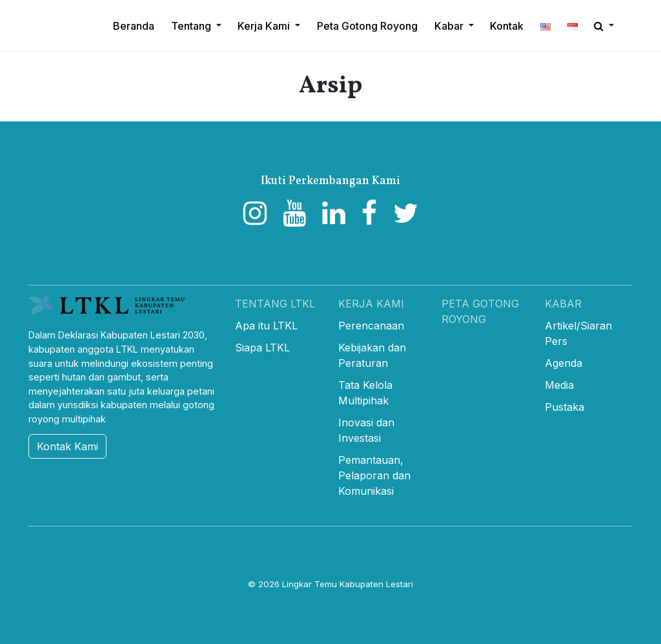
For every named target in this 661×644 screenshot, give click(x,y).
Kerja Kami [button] (265, 26)
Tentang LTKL (275, 304)
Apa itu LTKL (266, 326)
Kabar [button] (450, 26)
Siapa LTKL (262, 348)
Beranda (134, 26)
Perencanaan (371, 326)
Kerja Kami (371, 304)
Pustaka (564, 407)
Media (559, 385)
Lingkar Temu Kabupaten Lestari (348, 584)
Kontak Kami (67, 446)
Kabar (563, 304)
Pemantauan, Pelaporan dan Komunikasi (374, 475)
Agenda (564, 363)
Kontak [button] (507, 26)
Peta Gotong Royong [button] (367, 26)
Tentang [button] (192, 26)
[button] (545, 26)
